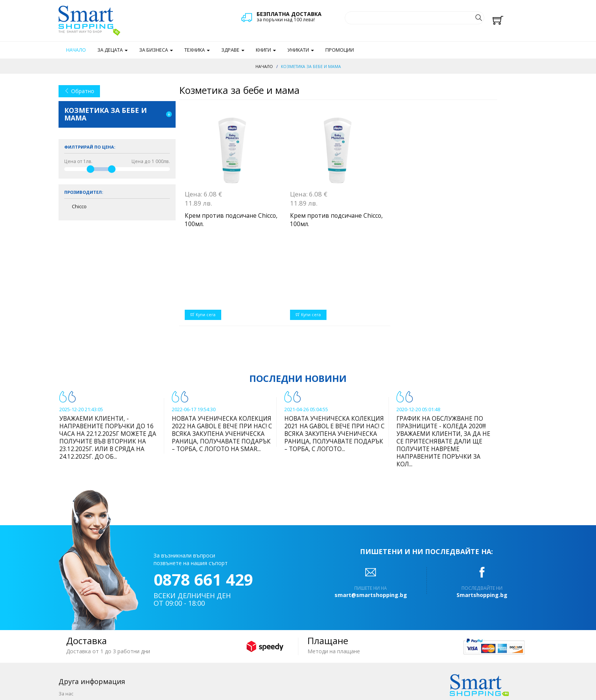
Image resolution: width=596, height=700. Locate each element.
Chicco (79, 207)
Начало (76, 50)
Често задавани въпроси (87, 662)
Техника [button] (197, 50)
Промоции (340, 50)
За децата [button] (113, 50)
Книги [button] (266, 50)
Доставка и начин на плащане (93, 636)
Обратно (79, 91)
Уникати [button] (301, 50)
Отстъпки (69, 654)
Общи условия (75, 645)
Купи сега (203, 240)
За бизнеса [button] (156, 50)
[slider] (90, 169)
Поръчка (68, 627)
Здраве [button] (233, 50)
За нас (66, 619)
